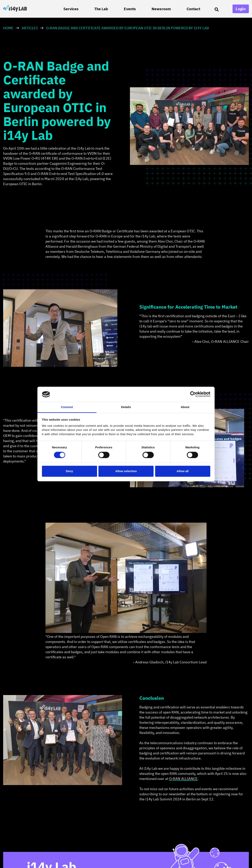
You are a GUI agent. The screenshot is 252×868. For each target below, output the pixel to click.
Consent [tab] (67, 407)
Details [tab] (126, 407)
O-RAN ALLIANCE (183, 779)
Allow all (183, 471)
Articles (30, 28)
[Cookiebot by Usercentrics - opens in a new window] (193, 394)
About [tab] (185, 407)
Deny (69, 471)
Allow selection (126, 471)
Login (241, 9)
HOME (8, 28)
